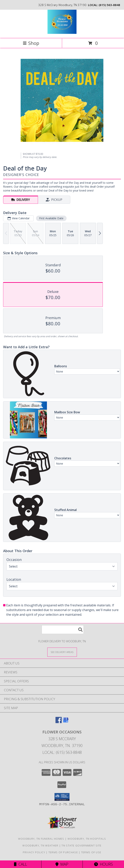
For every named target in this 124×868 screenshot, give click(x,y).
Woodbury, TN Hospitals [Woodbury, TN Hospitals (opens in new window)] (87, 839)
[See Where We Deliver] (62, 652)
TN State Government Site (81, 845)
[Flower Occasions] (62, 33)
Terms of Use (91, 852)
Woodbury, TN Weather (40, 845)
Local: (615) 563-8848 (62, 752)
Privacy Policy (34, 852)
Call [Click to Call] (21, 864)
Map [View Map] (62, 864)
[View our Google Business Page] (66, 722)
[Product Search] (63, 630)
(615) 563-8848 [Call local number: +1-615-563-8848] (109, 5)
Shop (31, 43)
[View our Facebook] (59, 722)
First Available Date (51, 218)
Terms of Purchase (63, 852)
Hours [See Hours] (103, 864)
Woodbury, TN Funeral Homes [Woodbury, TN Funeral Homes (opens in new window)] (41, 839)
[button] (62, 797)
